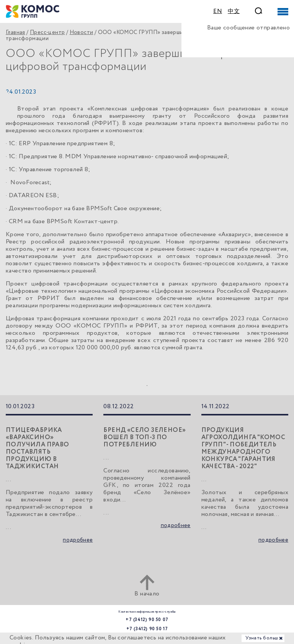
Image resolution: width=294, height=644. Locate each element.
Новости (82, 32)
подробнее (78, 540)
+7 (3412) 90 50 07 (147, 620)
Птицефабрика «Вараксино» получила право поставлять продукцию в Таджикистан (38, 448)
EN (218, 11)
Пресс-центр (47, 32)
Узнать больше (263, 638)
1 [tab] (147, 386)
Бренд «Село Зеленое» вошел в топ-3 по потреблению (145, 437)
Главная (16, 32)
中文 (234, 11)
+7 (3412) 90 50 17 (147, 629)
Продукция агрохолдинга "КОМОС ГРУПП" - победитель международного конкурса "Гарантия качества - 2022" (243, 448)
